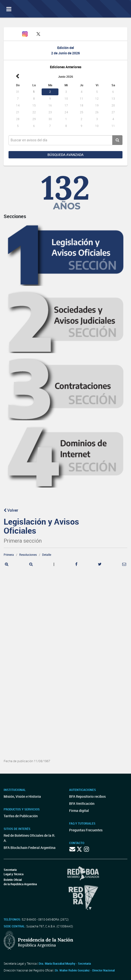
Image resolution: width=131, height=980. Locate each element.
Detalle (47, 555)
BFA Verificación (82, 803)
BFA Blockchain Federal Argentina (30, 848)
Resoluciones (28, 555)
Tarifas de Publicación (21, 816)
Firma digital (79, 811)
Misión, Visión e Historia (22, 796)
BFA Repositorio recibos (87, 796)
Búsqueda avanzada (65, 155)
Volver (11, 510)
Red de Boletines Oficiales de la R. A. (29, 838)
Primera (9, 555)
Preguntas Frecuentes (86, 830)
